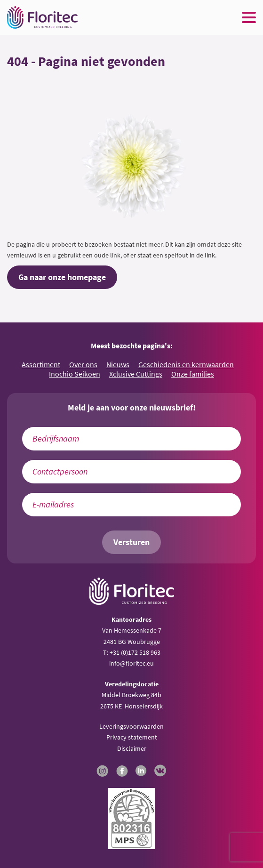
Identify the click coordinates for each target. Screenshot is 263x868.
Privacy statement (132, 737)
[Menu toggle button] (249, 17)
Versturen (131, 542)
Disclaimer (132, 748)
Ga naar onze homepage (62, 277)
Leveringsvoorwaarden (131, 726)
